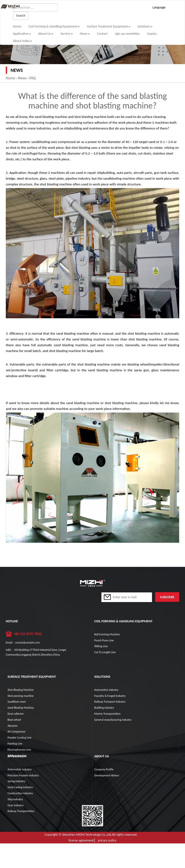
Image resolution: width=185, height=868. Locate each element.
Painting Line (15, 744)
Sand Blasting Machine (21, 708)
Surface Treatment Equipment (109, 26)
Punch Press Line (104, 640)
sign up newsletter (127, 34)
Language (159, 7)
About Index (23, 41)
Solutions (145, 26)
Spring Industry (16, 781)
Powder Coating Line (20, 738)
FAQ (33, 78)
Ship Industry (15, 799)
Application (22, 34)
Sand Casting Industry (20, 787)
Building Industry (104, 708)
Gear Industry (15, 805)
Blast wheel (14, 720)
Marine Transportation (107, 714)
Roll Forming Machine (107, 634)
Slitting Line (101, 646)
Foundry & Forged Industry (110, 696)
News (85, 34)
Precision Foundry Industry (23, 775)
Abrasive (13, 726)
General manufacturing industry (113, 720)
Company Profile (104, 769)
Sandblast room (17, 702)
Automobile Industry (20, 769)
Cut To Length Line (105, 652)
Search (21, 16)
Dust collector (16, 714)
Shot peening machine (21, 696)
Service (67, 34)
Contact (102, 34)
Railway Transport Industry (110, 702)
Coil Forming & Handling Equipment (54, 26)
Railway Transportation (21, 811)
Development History (107, 775)
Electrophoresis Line (19, 750)
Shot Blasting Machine (20, 690)
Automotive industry (106, 690)
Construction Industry (20, 793)
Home (17, 26)
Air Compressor (17, 732)
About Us (46, 34)
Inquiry (152, 34)
